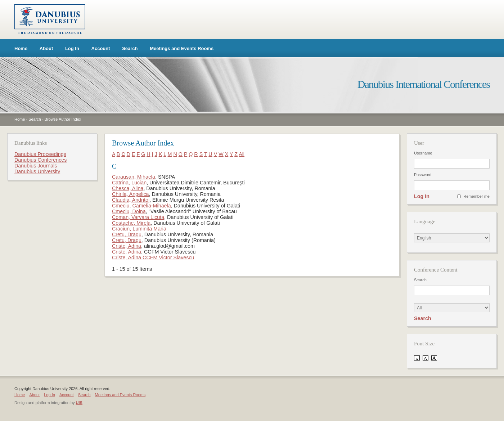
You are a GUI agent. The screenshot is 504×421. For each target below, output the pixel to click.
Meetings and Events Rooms (182, 48)
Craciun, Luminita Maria (139, 229)
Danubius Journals (36, 166)
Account (101, 48)
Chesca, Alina (128, 188)
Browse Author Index (63, 119)
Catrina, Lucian (129, 183)
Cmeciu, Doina (129, 211)
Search (130, 48)
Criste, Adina (127, 246)
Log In (72, 48)
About (46, 48)
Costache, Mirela (131, 223)
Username (423, 153)
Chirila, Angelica (130, 194)
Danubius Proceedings (40, 154)
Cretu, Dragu (127, 234)
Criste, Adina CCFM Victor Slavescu (153, 257)
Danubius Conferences (40, 160)
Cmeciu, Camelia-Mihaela (141, 206)
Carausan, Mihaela (134, 177)
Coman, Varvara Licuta (138, 217)
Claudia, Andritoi (131, 200)
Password (423, 175)
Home (21, 48)
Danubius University (37, 171)
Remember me (476, 196)
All (242, 154)
